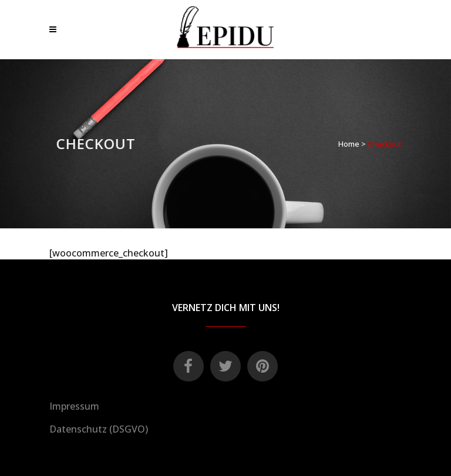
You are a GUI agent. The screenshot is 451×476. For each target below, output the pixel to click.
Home (349, 144)
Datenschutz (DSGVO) (99, 429)
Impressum (74, 406)
